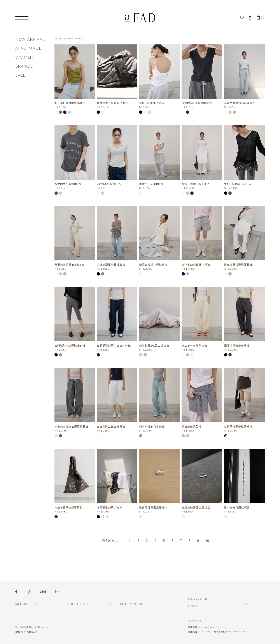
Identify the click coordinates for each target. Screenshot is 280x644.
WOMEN (24, 57)
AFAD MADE (28, 48)
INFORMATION (131, 604)
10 (207, 540)
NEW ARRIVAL (30, 39)
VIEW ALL (110, 540)
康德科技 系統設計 (26, 632)
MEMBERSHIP (26, 604)
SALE (20, 75)
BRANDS (24, 66)
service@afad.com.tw (212, 627)
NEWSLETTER (199, 599)
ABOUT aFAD (78, 604)
